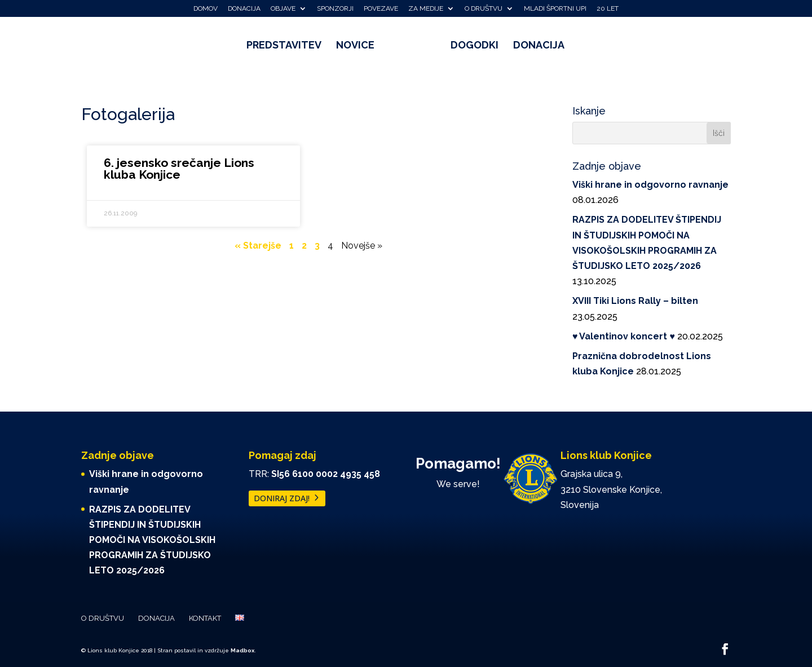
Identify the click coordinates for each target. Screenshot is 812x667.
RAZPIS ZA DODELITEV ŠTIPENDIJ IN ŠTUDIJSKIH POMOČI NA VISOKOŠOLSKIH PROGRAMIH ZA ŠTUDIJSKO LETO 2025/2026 (152, 540)
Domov (206, 9)
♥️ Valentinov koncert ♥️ (624, 336)
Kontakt (205, 618)
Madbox (242, 650)
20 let (608, 9)
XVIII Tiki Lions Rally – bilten (635, 301)
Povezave (381, 9)
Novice (359, 46)
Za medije (426, 9)
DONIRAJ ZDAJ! (282, 499)
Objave (283, 9)
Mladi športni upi (555, 9)
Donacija (244, 9)
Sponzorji (335, 9)
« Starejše (258, 246)
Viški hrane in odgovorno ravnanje (650, 185)
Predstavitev (288, 46)
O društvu (484, 9)
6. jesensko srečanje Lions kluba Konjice (179, 169)
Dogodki (471, 46)
